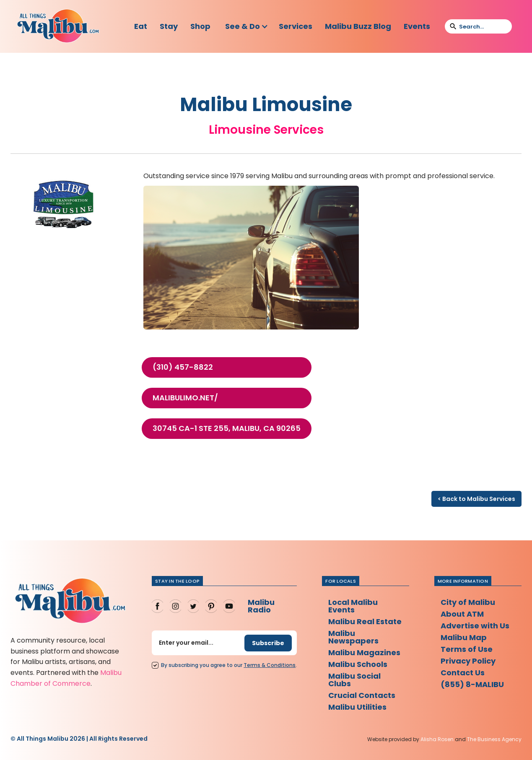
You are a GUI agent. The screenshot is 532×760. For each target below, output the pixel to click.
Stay (169, 26)
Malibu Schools (358, 664)
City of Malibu (468, 602)
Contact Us (463, 673)
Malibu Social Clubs (354, 680)
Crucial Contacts (362, 695)
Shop (200, 26)
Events (417, 26)
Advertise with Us (475, 626)
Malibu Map (464, 637)
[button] (247, 26)
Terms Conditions (270, 665)
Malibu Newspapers (353, 637)
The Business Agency (494, 739)
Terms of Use (467, 649)
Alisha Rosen (437, 739)
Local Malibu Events (353, 606)
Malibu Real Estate (365, 621)
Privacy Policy (468, 661)
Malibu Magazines (364, 652)
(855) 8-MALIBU (472, 684)
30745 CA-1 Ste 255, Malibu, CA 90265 (227, 428)
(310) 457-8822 (183, 367)
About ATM (462, 614)
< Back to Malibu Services (476, 499)
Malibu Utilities (357, 707)
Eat (141, 26)
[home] (58, 26)
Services (296, 26)
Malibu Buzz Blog (358, 26)
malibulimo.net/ (185, 398)
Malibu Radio (261, 606)
